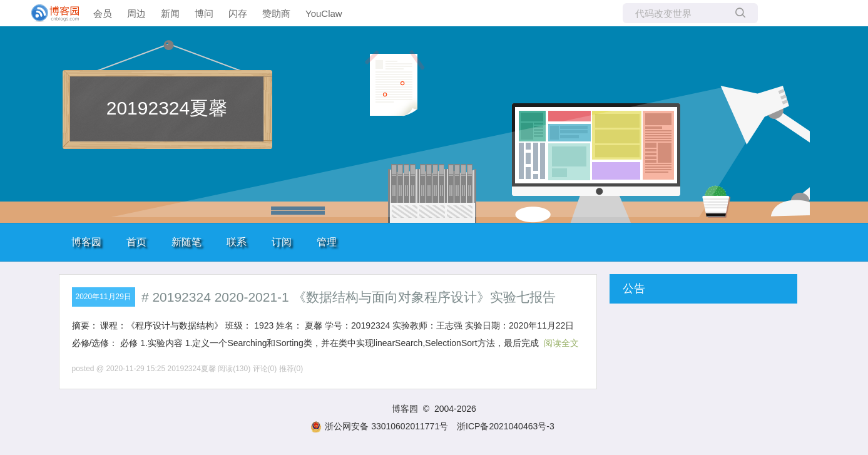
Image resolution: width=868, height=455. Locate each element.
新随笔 (186, 242)
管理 (327, 242)
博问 (204, 13)
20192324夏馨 (167, 108)
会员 (103, 13)
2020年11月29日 (104, 297)
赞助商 (276, 13)
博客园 (86, 242)
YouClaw (324, 13)
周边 (136, 13)
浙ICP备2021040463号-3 (506, 426)
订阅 (282, 242)
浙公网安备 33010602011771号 (379, 426)
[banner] (50, 13)
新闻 (170, 13)
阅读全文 (561, 343)
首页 (136, 242)
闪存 (238, 13)
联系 (237, 242)
